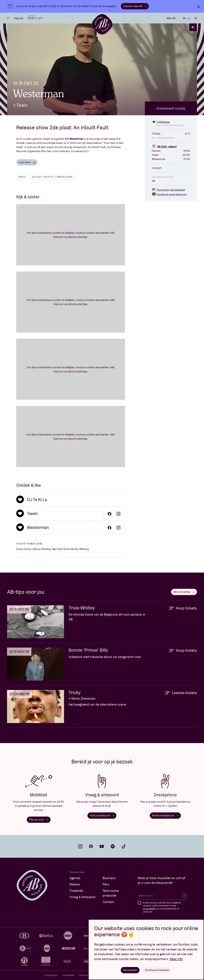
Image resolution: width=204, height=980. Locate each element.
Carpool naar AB (135, 6)
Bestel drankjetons (165, 815)
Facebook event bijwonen (169, 194)
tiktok (124, 846)
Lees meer (27, 162)
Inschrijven (185, 896)
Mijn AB (171, 18)
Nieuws (75, 884)
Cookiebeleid (68, 975)
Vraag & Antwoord (82, 897)
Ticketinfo (76, 891)
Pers (106, 884)
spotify (113, 846)
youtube (102, 846)
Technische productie (111, 893)
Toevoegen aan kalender (168, 190)
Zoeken (196, 18)
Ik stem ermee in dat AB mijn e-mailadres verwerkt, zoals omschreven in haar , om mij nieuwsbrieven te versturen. (162, 907)
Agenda (19, 18)
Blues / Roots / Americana (53, 177)
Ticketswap (161, 122)
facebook (91, 846)
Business (109, 878)
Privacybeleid (51, 975)
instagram (80, 846)
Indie (22, 177)
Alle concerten (184, 592)
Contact (108, 902)
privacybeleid (149, 909)
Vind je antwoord (102, 815)
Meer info (176, 959)
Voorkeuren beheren (157, 970)
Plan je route (39, 820)
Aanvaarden (130, 970)
